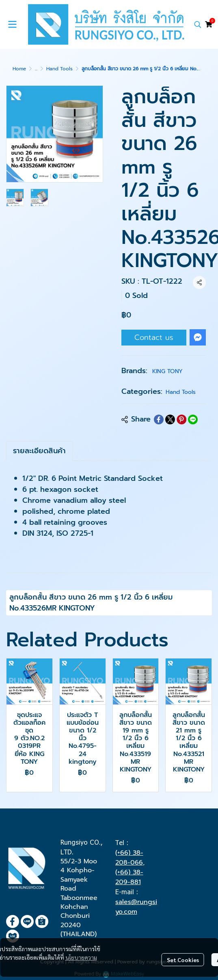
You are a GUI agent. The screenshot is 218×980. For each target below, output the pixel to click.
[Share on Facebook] (159, 419)
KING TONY (167, 371)
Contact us (154, 337)
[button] (198, 24)
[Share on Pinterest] (181, 419)
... (36, 69)
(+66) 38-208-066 (129, 858)
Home (19, 69)
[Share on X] (170, 419)
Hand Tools (59, 69)
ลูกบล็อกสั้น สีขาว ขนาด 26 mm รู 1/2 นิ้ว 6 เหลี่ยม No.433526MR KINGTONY (91, 603)
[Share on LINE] (193, 419)
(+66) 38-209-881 (129, 877)
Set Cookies (183, 960)
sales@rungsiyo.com (136, 907)
